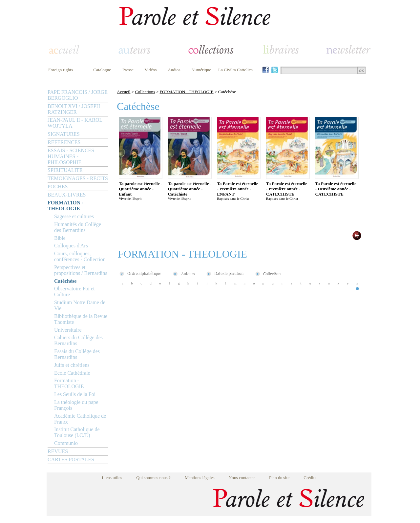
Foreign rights (61, 70)
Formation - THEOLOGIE (69, 383)
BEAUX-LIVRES (67, 195)
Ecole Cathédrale (72, 373)
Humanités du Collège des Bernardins (78, 227)
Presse (128, 70)
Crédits (310, 478)
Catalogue (102, 70)
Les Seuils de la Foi (75, 394)
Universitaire (68, 330)
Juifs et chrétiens (72, 365)
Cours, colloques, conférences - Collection (80, 256)
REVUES (58, 451)
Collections (145, 92)
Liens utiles (112, 478)
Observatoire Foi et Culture (74, 292)
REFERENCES (64, 142)
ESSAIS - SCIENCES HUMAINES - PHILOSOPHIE (71, 156)
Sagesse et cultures (74, 216)
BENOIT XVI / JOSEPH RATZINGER (74, 109)
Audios (174, 70)
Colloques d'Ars (71, 246)
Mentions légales (200, 478)
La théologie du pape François (76, 405)
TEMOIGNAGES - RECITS (78, 178)
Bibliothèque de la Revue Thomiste (81, 319)
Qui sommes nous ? (153, 478)
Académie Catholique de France (80, 419)
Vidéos (151, 70)
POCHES (58, 187)
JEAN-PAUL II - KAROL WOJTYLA (75, 123)
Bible (60, 238)
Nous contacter (242, 478)
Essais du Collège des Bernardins (77, 354)
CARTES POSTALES (71, 460)
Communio (66, 443)
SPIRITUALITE (65, 170)
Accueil (124, 92)
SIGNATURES (64, 134)
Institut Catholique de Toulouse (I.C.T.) (77, 432)
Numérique (201, 70)
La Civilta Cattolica (235, 70)
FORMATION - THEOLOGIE (65, 206)
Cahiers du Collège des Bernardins (78, 340)
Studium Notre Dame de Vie (80, 305)
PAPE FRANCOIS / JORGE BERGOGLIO (78, 95)
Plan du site (279, 478)
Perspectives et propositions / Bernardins (81, 270)
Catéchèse (65, 281)
